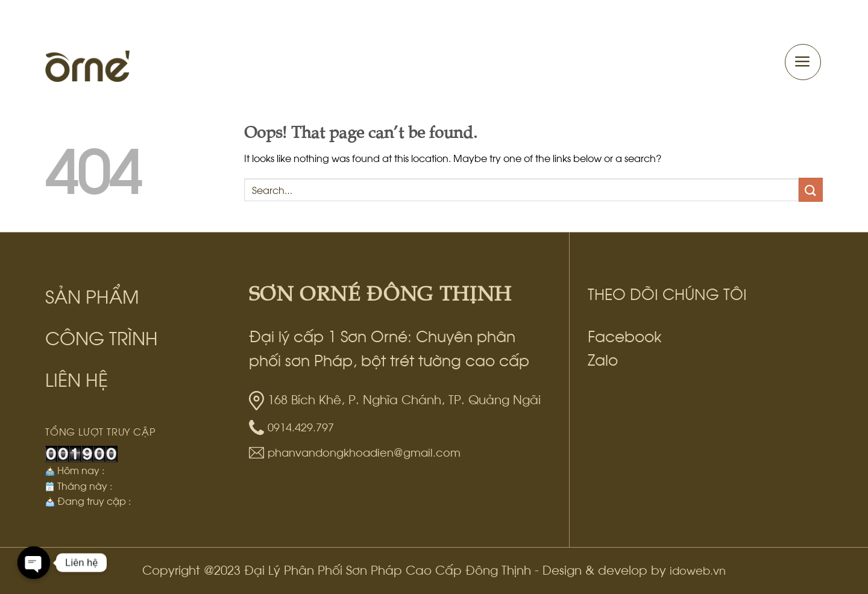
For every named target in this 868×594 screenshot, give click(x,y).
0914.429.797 (301, 426)
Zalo (603, 358)
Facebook (625, 335)
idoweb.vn (698, 570)
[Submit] (811, 189)
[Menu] (803, 62)
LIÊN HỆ (77, 378)
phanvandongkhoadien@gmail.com (364, 452)
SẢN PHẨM (92, 295)
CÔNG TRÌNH (102, 336)
